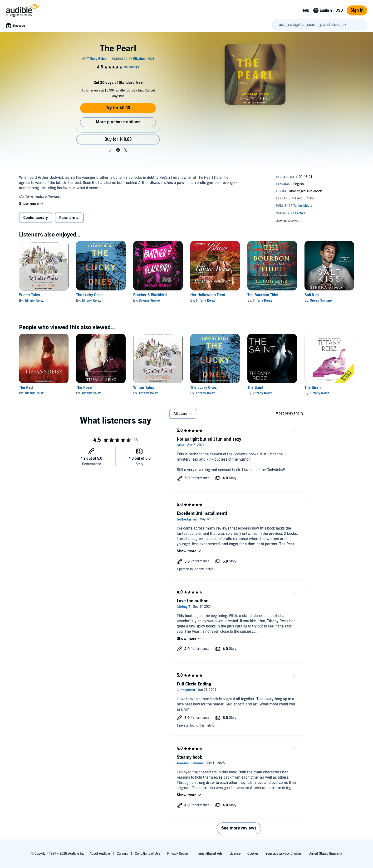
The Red (26, 388)
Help (305, 10)
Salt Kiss (312, 295)
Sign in (357, 10)
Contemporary (36, 218)
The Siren (313, 388)
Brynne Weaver (150, 301)
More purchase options (118, 122)
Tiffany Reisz (34, 301)
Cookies (253, 854)
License (235, 854)
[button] (110, 150)
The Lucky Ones (89, 295)
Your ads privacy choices (284, 854)
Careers (122, 854)
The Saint (255, 388)
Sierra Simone (321, 301)
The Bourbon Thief (263, 295)
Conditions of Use (148, 854)
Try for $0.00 (118, 108)
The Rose (84, 388)
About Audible (100, 854)
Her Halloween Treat (208, 295)
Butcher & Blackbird (150, 295)
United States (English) (325, 854)
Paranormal (69, 218)
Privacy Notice (177, 854)
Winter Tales (29, 295)
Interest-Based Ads (209, 854)
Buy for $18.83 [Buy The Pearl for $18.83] (118, 139)
